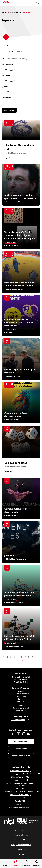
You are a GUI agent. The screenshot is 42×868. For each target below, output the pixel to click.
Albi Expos (20, 804)
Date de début (7, 65)
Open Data (21, 854)
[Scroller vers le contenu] (6, 37)
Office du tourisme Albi (20, 777)
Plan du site (21, 850)
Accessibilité (21, 840)
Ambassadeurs (20, 780)
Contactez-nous (37, 3)
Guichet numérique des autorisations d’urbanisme (20, 784)
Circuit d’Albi (20, 801)
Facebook (19, 734)
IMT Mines (20, 788)
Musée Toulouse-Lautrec (20, 795)
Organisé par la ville (14, 51)
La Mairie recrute (18, 720)
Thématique (6, 98)
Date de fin (6, 76)
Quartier (5, 87)
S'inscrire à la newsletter (21, 756)
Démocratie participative (20, 771)
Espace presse (21, 749)
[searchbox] (5, 103)
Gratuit (9, 46)
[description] (21, 59)
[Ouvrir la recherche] (37, 863)
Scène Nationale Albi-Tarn (20, 798)
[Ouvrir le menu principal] (5, 863)
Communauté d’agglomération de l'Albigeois (20, 774)
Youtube (14, 734)
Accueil (4, 12)
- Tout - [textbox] (8, 92)
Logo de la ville (21, 830)
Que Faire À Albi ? (16, 12)
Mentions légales (21, 835)
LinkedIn (28, 734)
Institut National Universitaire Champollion (20, 792)
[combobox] (21, 92)
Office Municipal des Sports (20, 807)
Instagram (24, 734)
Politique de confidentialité (21, 845)
